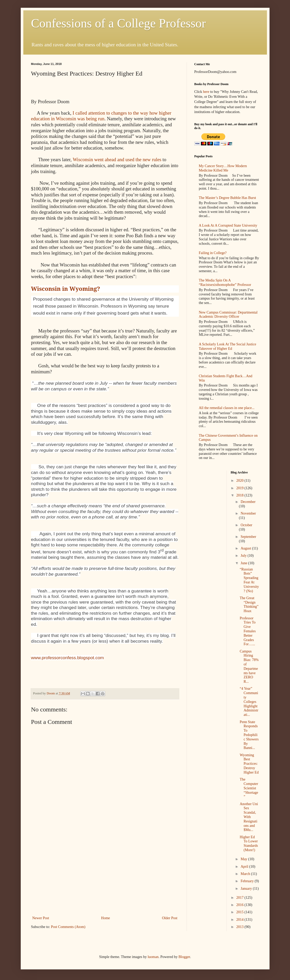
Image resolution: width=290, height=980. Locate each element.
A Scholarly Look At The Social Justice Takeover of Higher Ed (227, 346)
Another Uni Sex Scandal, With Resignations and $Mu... (249, 817)
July (244, 556)
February (247, 881)
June (244, 563)
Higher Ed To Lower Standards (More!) (249, 844)
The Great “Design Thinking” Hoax (249, 604)
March (246, 874)
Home (105, 918)
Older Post (170, 918)
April (245, 867)
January (247, 889)
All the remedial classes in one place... (227, 408)
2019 (241, 488)
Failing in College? (213, 253)
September (248, 537)
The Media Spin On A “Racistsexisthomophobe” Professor (225, 283)
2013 (241, 927)
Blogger (184, 957)
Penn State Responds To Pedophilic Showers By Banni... (249, 735)
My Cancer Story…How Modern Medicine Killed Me (223, 168)
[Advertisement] (105, 876)
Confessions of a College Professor (119, 23)
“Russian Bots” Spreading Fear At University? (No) (249, 580)
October (246, 525)
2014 (241, 920)
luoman (153, 957)
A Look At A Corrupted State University (228, 225)
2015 (241, 912)
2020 (241, 481)
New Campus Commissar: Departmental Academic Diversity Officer (228, 315)
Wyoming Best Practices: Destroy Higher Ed (249, 764)
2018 (241, 495)
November (248, 513)
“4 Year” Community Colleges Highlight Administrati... (249, 702)
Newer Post (41, 918)
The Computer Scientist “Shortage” (249, 788)
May (244, 859)
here (206, 92)
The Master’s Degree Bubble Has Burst (227, 198)
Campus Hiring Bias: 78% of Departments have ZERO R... (249, 667)
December (248, 502)
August (246, 548)
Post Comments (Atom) (68, 927)
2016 (241, 905)
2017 (241, 898)
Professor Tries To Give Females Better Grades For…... (248, 631)
